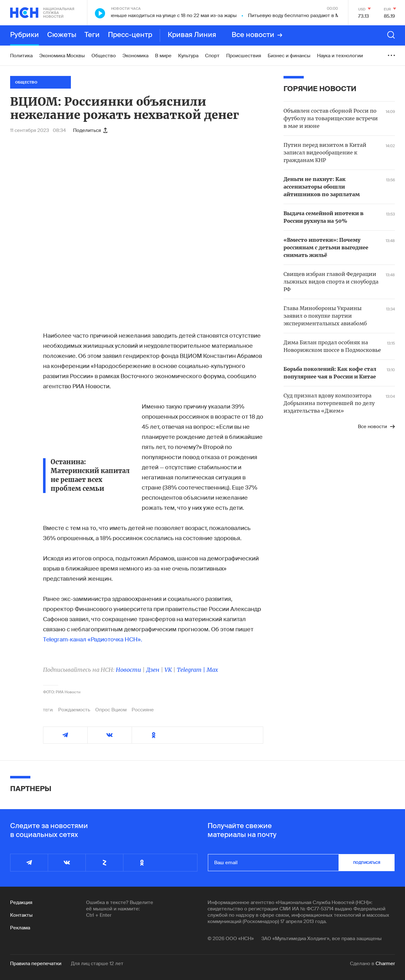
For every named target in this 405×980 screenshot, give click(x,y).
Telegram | (192, 670)
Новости (128, 670)
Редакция (21, 902)
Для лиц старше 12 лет (97, 964)
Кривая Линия (192, 35)
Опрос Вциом (111, 710)
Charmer (385, 964)
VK (168, 670)
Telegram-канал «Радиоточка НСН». (93, 640)
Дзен (153, 670)
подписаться (367, 863)
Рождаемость (74, 710)
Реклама (20, 928)
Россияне (143, 710)
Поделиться (90, 130)
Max (212, 670)
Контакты (21, 915)
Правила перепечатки (36, 964)
